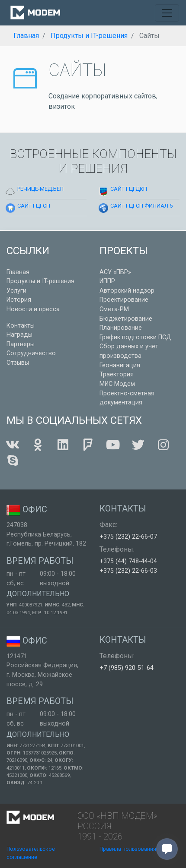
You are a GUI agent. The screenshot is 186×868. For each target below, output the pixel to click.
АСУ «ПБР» (115, 272)
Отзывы (18, 363)
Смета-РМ (114, 309)
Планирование (121, 328)
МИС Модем (117, 384)
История (19, 300)
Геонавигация (120, 365)
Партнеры (21, 344)
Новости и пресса (33, 309)
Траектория (117, 374)
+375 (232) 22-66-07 (128, 537)
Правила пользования (128, 849)
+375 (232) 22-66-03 (128, 571)
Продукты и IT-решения (40, 281)
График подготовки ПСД (135, 337)
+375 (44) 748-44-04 (128, 561)
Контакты (21, 326)
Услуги (16, 291)
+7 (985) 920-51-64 (127, 668)
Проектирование (124, 300)
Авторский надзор (127, 291)
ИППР (107, 281)
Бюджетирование (126, 319)
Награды (19, 335)
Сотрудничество (31, 353)
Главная (18, 272)
